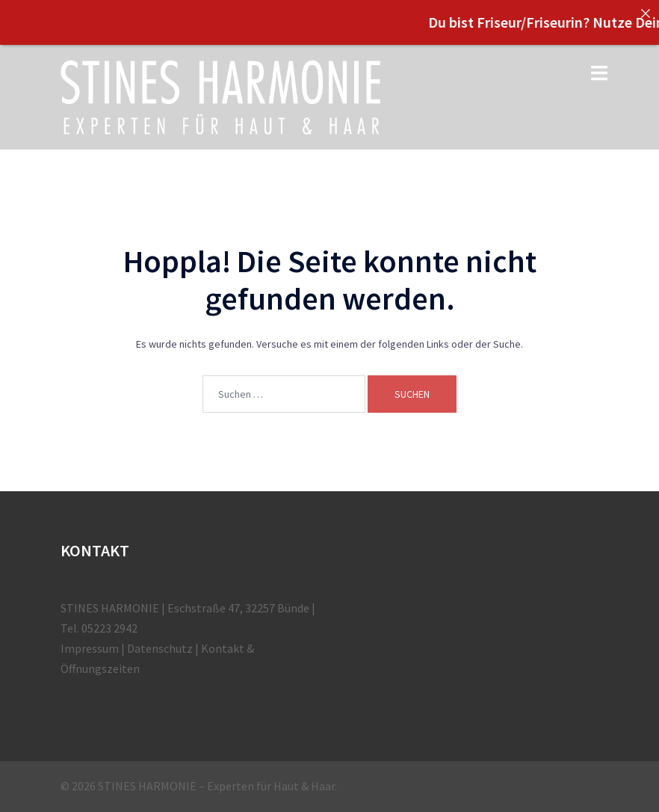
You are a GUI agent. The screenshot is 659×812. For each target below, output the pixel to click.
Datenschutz (160, 648)
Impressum (90, 648)
